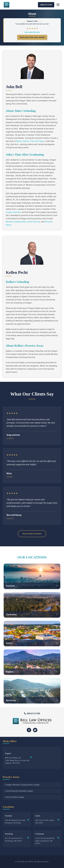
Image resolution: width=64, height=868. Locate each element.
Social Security (34, 222)
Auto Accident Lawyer (15, 797)
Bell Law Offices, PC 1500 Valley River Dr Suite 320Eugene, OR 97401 (18, 760)
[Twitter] (35, 730)
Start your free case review (32, 37)
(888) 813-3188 (46, 5)
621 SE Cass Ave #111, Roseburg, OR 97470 (17, 839)
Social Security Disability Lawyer (19, 791)
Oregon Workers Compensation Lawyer (23, 785)
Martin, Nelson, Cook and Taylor (30, 141)
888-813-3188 (32, 713)
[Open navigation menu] (58, 5)
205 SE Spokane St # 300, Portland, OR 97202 (17, 821)
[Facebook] (29, 730)
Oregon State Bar (13, 212)
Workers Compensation (16, 222)
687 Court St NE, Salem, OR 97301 (47, 821)
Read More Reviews (32, 534)
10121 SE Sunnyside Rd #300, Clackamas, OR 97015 (47, 841)
